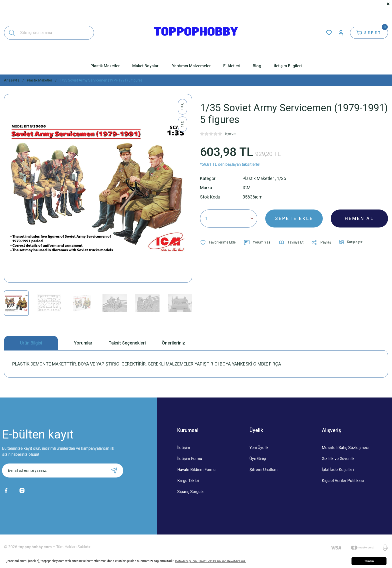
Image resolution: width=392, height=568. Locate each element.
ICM (246, 188)
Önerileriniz (173, 343)
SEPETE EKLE (294, 218)
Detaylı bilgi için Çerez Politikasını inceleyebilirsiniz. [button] (211, 561)
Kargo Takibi (188, 481)
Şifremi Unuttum (263, 470)
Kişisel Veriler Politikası (343, 481)
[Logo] (196, 33)
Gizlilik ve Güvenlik (338, 459)
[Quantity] (229, 218)
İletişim (184, 448)
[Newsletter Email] (63, 470)
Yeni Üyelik (259, 448)
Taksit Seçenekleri (127, 343)
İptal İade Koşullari (338, 470)
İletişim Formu (190, 459)
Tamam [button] (369, 561)
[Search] (49, 33)
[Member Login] (341, 33)
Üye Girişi (258, 459)
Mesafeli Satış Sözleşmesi (345, 448)
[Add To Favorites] (218, 242)
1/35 (281, 178)
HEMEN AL (359, 218)
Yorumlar (83, 343)
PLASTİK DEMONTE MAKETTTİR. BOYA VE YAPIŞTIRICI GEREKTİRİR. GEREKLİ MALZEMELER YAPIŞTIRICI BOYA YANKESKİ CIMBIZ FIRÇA (147, 364)
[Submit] (114, 470)
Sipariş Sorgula (190, 492)
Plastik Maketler (258, 178)
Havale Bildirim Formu (196, 470)
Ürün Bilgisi (31, 343)
